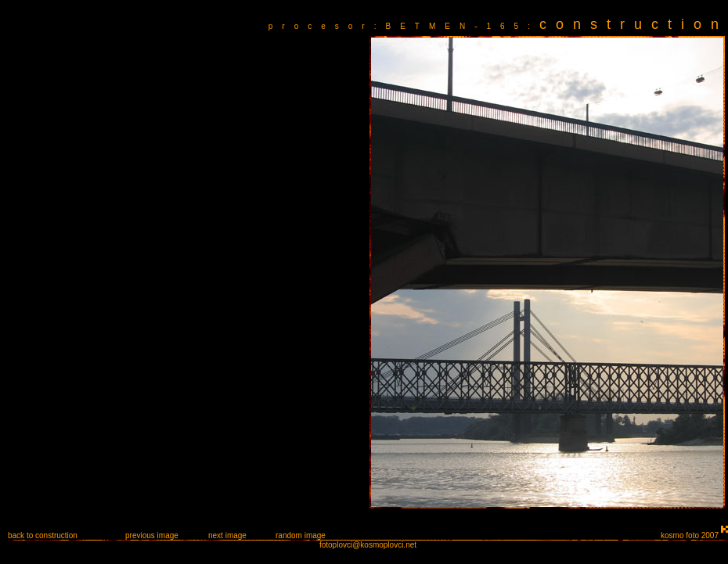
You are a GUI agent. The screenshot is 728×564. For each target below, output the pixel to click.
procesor (321, 26)
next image (227, 535)
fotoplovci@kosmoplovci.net (368, 545)
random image (301, 535)
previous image (152, 535)
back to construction (43, 535)
